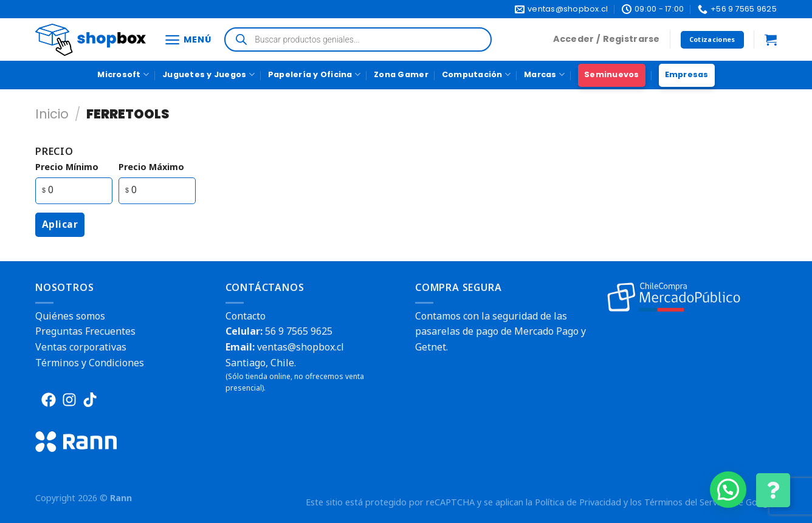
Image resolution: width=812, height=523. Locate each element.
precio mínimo (67, 167)
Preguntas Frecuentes (85, 331)
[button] (728, 490)
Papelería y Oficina (314, 74)
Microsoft (123, 74)
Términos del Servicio (687, 502)
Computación (476, 74)
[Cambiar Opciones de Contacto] (773, 490)
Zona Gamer (401, 74)
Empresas (687, 74)
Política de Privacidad (578, 502)
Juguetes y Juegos (208, 74)
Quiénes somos (70, 316)
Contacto (246, 316)
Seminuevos (612, 74)
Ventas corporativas (81, 347)
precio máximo (151, 167)
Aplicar (60, 224)
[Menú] (188, 40)
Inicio (52, 114)
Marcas (544, 74)
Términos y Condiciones (90, 363)
